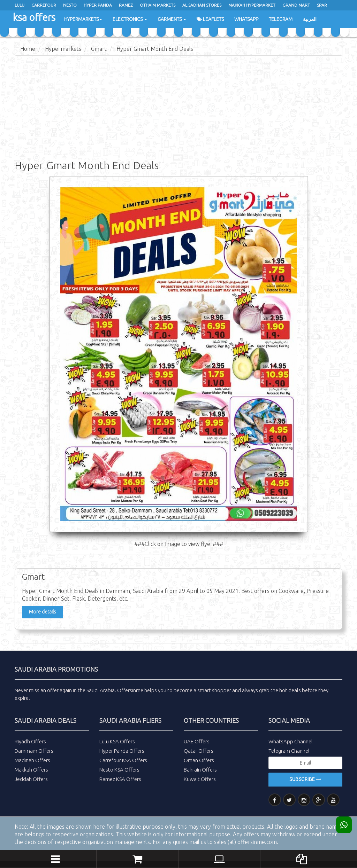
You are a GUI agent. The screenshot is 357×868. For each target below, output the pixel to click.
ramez (126, 5)
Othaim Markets (158, 5)
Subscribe (305, 779)
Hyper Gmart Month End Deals (155, 49)
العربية (310, 19)
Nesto (70, 5)
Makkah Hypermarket (252, 5)
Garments (172, 19)
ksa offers (34, 17)
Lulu (20, 5)
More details (43, 612)
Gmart (99, 49)
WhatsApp (246, 19)
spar (322, 5)
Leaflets (210, 19)
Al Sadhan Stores (202, 5)
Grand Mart (296, 5)
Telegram (281, 19)
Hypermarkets (83, 19)
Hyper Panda (98, 5)
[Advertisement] (178, 111)
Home (28, 49)
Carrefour (44, 5)
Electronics (130, 19)
